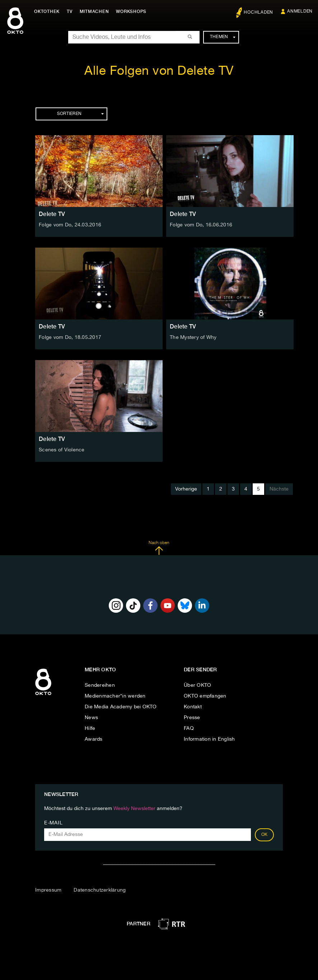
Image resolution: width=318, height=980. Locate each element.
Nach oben (159, 548)
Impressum (48, 890)
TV (70, 11)
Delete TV (52, 214)
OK (265, 835)
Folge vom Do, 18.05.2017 (70, 337)
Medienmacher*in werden (115, 696)
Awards (94, 739)
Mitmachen (94, 11)
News (91, 718)
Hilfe (90, 728)
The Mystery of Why (193, 337)
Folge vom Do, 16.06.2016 (201, 225)
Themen (223, 37)
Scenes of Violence (62, 450)
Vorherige (186, 489)
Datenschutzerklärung (100, 890)
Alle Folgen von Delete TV (159, 71)
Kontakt (193, 707)
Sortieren (80, 114)
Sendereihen (100, 685)
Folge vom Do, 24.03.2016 (70, 225)
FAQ (189, 728)
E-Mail (53, 823)
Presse (192, 718)
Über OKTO (197, 685)
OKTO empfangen (205, 696)
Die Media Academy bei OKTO (121, 707)
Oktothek (47, 11)
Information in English (209, 739)
